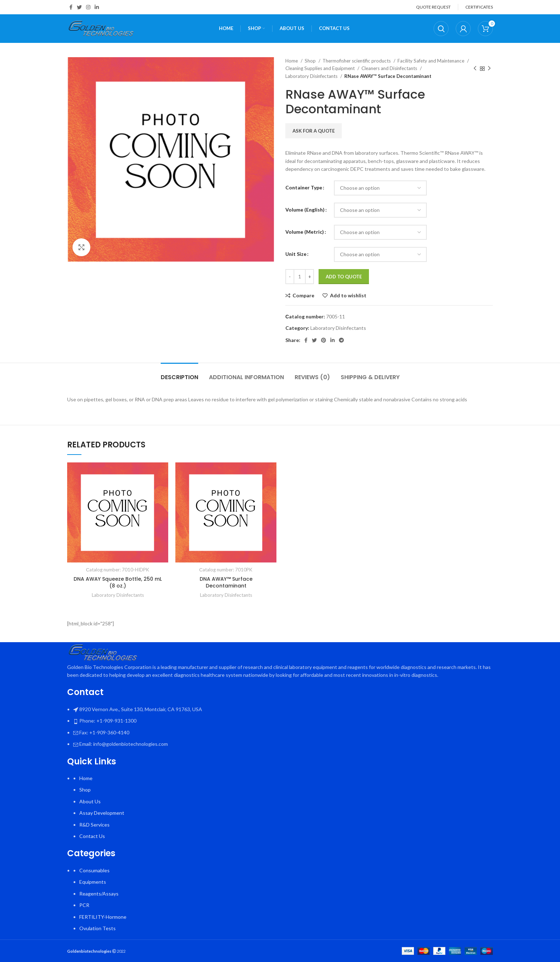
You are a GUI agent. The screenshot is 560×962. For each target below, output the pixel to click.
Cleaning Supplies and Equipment (321, 68)
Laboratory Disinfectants (312, 76)
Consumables (94, 870)
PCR (84, 905)
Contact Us (92, 836)
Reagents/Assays (99, 894)
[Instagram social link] (88, 7)
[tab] (179, 374)
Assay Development (102, 813)
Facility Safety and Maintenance (431, 61)
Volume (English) (305, 210)
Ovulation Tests (97, 928)
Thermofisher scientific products (357, 61)
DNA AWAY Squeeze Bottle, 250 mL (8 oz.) (118, 582)
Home (292, 61)
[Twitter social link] (79, 7)
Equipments (93, 882)
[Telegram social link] (341, 340)
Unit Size (296, 254)
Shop (311, 61)
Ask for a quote (314, 131)
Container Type (304, 187)
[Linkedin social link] (97, 7)
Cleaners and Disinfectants (390, 68)
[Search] (441, 29)
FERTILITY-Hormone (103, 917)
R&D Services (94, 825)
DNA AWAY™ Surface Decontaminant (226, 582)
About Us (90, 801)
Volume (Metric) (305, 232)
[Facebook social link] (71, 7)
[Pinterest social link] (324, 340)
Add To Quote (344, 277)
